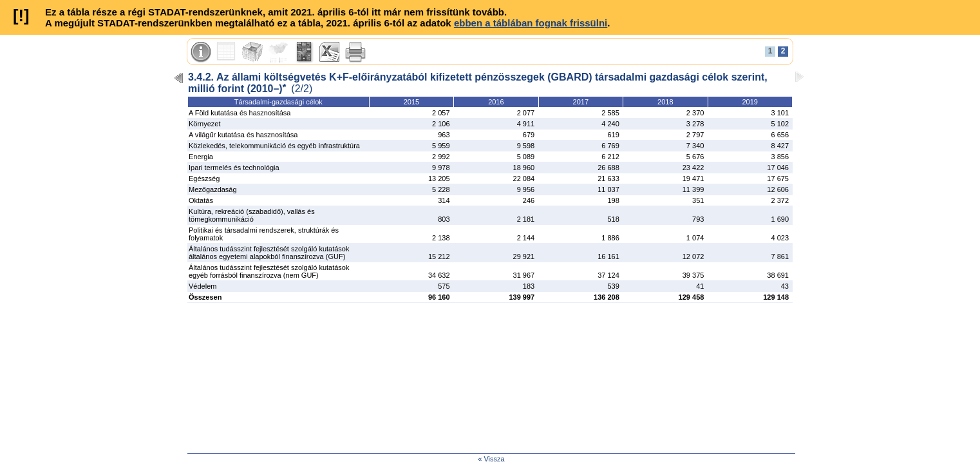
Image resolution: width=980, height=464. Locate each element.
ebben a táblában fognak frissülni (531, 23)
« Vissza (491, 459)
